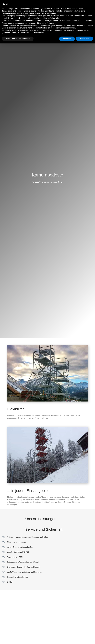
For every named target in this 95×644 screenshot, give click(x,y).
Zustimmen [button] (84, 39)
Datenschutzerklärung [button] (67, 28)
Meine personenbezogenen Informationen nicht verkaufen (25, 23)
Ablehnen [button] (67, 39)
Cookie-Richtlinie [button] (40, 13)
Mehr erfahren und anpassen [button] (18, 39)
